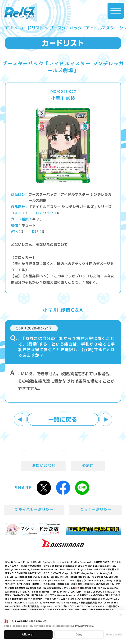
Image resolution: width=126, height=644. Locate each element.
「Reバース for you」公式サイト (20, 13)
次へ (106, 419)
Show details (114, 635)
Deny (79, 634)
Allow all (28, 634)
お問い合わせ (44, 466)
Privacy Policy (84, 626)
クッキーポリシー (96, 510)
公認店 (88, 466)
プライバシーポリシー (34, 510)
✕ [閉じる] (121, 615)
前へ (20, 419)
